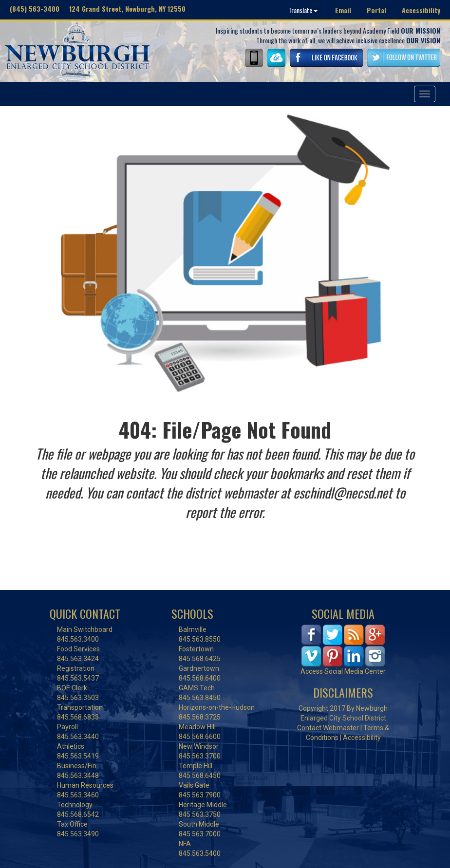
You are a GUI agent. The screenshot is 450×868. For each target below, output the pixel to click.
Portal (376, 10)
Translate (303, 10)
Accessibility (421, 10)
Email (343, 10)
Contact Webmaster (328, 728)
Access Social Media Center (343, 671)
